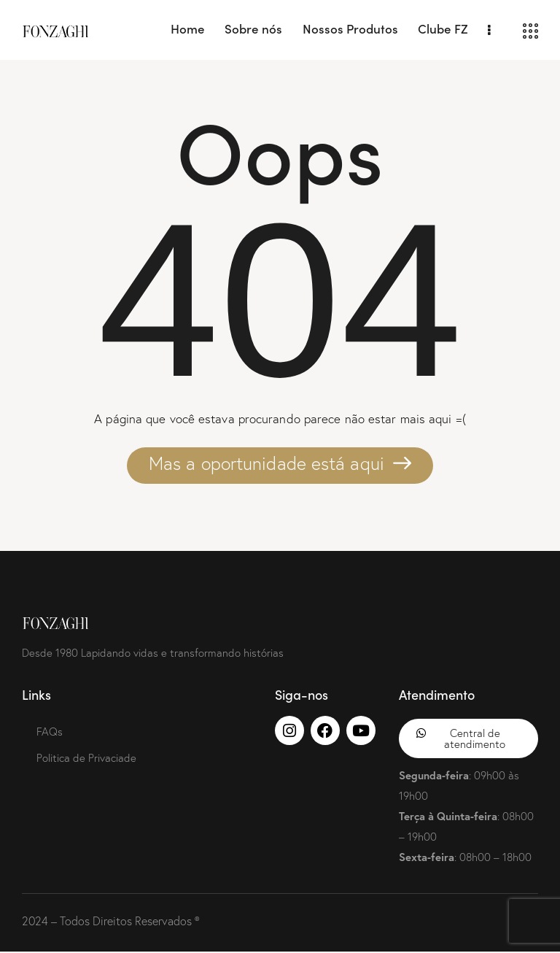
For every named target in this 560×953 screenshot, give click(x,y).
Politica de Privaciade (86, 758)
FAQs (50, 732)
